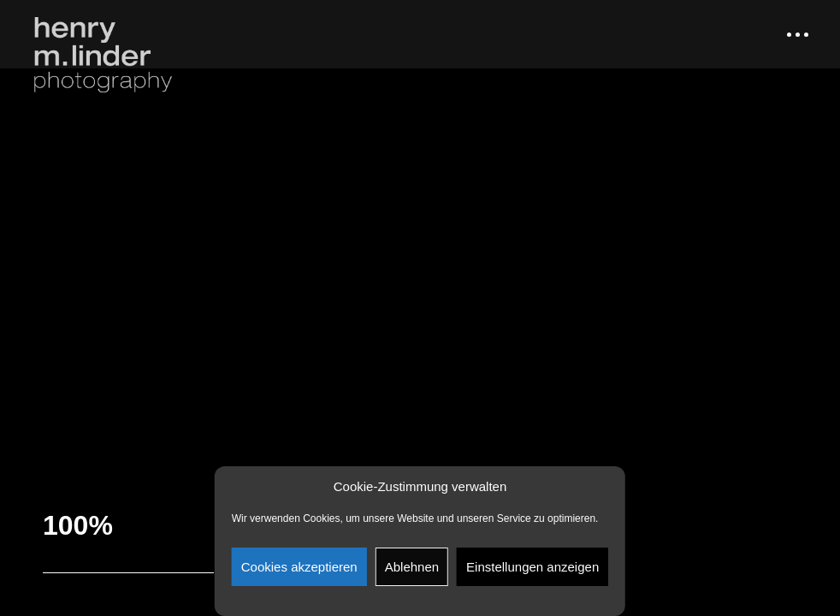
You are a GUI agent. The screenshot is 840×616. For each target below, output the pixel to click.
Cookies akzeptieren (299, 567)
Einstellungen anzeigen (532, 567)
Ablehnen (412, 567)
